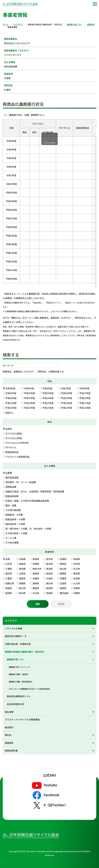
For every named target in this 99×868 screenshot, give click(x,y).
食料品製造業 (12, 477)
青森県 (36, 559)
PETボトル (11, 447)
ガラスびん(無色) (14, 433)
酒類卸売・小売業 (14, 515)
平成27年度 (85, 393)
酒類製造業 (11, 487)
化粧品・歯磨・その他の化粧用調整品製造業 (27, 501)
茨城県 (36, 564)
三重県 (9, 578)
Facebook (45, 795)
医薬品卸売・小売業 (15, 519)
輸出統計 (9, 727)
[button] (95, 4)
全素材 (9, 429)
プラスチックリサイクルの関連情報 (22, 720)
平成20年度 (30, 403)
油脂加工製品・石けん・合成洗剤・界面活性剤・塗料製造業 (35, 491)
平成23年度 (66, 398)
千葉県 (9, 569)
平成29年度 (48, 393)
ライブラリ (18, 25)
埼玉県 (77, 564)
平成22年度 (85, 398)
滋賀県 (22, 578)
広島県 (63, 583)
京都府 (36, 578)
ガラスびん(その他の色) (17, 443)
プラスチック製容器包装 (17, 457)
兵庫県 (63, 578)
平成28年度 (66, 393)
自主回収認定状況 (16, 704)
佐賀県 (77, 588)
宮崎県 (49, 593)
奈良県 (77, 578)
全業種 (9, 473)
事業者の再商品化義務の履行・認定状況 (24, 652)
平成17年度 (85, 403)
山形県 (9, 564)
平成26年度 (11, 398)
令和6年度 (10, 388)
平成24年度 (48, 398)
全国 (8, 559)
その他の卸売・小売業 (16, 533)
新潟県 (49, 569)
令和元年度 (11, 393)
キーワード (8, 365)
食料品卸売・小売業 (15, 524)
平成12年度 (85, 408)
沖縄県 (77, 593)
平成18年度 (66, 403)
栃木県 (49, 564)
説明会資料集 (11, 751)
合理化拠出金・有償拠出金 (18, 644)
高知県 (49, 588)
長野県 (36, 573)
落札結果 (9, 712)
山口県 (77, 583)
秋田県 (77, 559)
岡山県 (49, 583)
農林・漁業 (11, 505)
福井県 (9, 573)
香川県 (22, 588)
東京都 (22, 569)
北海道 (22, 559)
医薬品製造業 (12, 496)
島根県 (36, 583)
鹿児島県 (64, 593)
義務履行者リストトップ (19, 667)
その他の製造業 (13, 510)
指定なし (10, 413)
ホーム (6, 25)
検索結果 (91, 25)
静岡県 (63, 573)
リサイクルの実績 (13, 628)
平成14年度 (48, 408)
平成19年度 (48, 403)
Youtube (44, 785)
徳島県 (9, 588)
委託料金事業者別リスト (19, 696)
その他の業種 (12, 543)
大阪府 (49, 578)
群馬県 (63, 564)
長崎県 (9, 593)
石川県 (77, 569)
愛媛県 (36, 588)
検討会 (8, 735)
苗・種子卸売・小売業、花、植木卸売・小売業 (28, 529)
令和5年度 (29, 388)
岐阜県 (49, 573)
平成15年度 (30, 408)
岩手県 (49, 559)
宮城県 (63, 559)
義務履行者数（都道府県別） (21, 682)
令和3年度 (66, 388)
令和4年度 (47, 388)
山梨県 (22, 573)
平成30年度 (30, 393)
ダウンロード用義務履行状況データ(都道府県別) (30, 689)
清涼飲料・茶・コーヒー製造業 (21, 482)
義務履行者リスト (75, 25)
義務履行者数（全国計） (19, 674)
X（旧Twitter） (50, 805)
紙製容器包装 (12, 452)
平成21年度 (11, 403)
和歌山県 (10, 583)
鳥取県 (22, 583)
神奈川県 (37, 569)
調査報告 (9, 743)
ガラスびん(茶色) (14, 438)
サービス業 (11, 538)
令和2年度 (84, 388)
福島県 (22, 564)
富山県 (63, 569)
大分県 (36, 593)
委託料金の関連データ (16, 636)
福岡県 (63, 588)
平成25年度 (30, 398)
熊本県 (22, 593)
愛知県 (77, 573)
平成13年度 (66, 408)
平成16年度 (11, 408)
